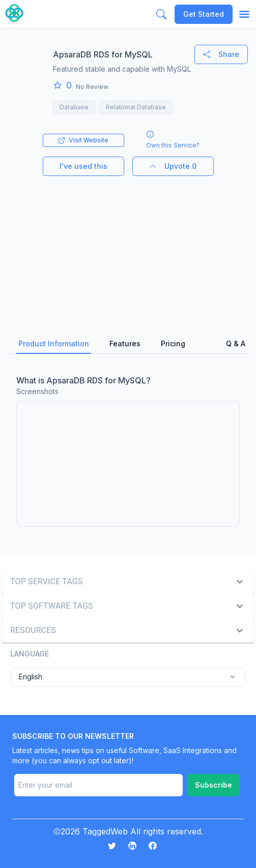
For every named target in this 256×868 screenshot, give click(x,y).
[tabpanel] (128, 451)
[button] (128, 582)
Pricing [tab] (173, 343)
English (128, 677)
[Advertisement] (128, 247)
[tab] (206, 344)
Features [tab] (125, 343)
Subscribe (214, 785)
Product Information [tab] (54, 343)
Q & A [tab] (236, 343)
